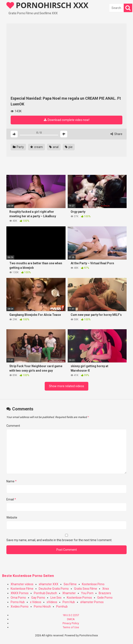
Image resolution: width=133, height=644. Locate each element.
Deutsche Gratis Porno (54, 589)
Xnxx (106, 589)
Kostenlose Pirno (93, 584)
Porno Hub (18, 602)
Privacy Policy (71, 623)
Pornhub (62, 607)
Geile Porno (105, 598)
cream (36, 147)
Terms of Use (71, 627)
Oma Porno (18, 598)
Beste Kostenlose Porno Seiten (28, 576)
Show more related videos (66, 386)
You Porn (87, 593)
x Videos (36, 602)
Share (116, 134)
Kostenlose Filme (22, 589)
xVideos (52, 602)
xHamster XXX (49, 584)
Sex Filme (70, 584)
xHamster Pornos (92, 602)
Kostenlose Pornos (79, 598)
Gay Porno (38, 598)
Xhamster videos (22, 584)
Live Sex (56, 598)
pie (69, 147)
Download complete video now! (67, 120)
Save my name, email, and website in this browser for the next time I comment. (59, 540)
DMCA (71, 619)
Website (12, 517)
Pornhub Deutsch (45, 593)
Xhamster (69, 593)
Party (18, 147)
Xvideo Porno (20, 607)
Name (11, 481)
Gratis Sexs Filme (86, 589)
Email (11, 499)
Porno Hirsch (42, 607)
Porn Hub (69, 602)
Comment (13, 426)
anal (54, 147)
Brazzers (105, 593)
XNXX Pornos (20, 593)
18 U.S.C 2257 (71, 615)
